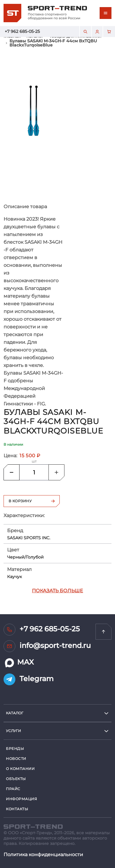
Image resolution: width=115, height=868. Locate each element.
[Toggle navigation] (106, 13)
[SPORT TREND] (33, 826)
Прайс (13, 789)
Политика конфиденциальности (43, 855)
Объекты (16, 779)
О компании (20, 769)
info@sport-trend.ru (47, 646)
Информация (22, 799)
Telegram (29, 679)
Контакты (17, 809)
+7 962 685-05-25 (22, 31)
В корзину (32, 501)
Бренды (15, 749)
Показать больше (57, 591)
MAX (19, 663)
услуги (13, 731)
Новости (16, 759)
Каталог (15, 713)
